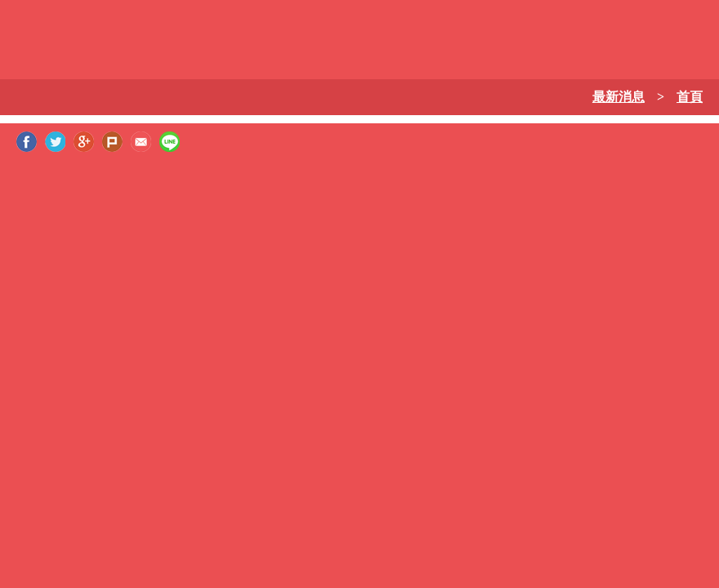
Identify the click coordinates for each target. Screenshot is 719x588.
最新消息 (619, 97)
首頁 (690, 97)
